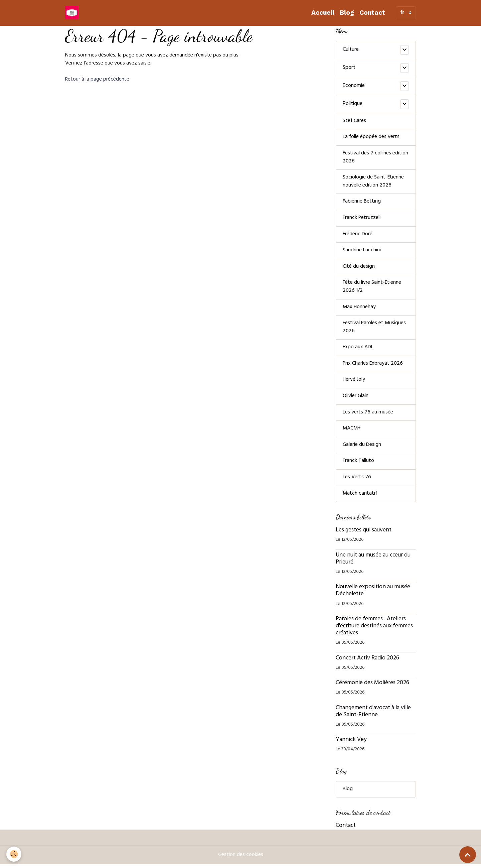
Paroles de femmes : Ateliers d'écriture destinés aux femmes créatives (374, 630)
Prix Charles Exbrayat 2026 (373, 366)
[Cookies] (14, 854)
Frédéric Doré (358, 236)
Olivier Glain (356, 399)
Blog (347, 13)
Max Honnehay (360, 309)
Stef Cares (355, 121)
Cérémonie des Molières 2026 (372, 687)
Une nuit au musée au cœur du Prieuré (373, 562)
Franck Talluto (358, 465)
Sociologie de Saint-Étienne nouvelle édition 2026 (373, 182)
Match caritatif (360, 497)
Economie (354, 86)
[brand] (73, 13)
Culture (351, 50)
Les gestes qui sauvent (364, 534)
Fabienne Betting (362, 203)
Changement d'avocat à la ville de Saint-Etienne (373, 715)
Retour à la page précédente (97, 80)
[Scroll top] (468, 855)
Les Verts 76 (357, 481)
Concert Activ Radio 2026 (367, 662)
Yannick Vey (351, 744)
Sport (349, 68)
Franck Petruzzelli (362, 219)
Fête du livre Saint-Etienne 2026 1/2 (372, 289)
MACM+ (352, 432)
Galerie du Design (362, 448)
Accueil (323, 13)
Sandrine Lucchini (362, 252)
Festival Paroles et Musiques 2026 (375, 330)
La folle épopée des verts (371, 138)
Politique (353, 104)
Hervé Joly (354, 383)
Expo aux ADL (358, 350)
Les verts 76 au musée (368, 415)
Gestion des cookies (240, 859)
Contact (372, 13)
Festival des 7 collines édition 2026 (375, 158)
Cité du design (359, 268)
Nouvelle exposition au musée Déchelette (373, 594)
